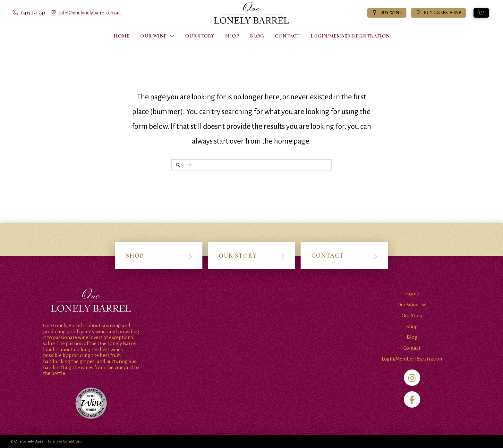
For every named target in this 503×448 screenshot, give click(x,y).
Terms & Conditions (65, 441)
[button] (481, 13)
